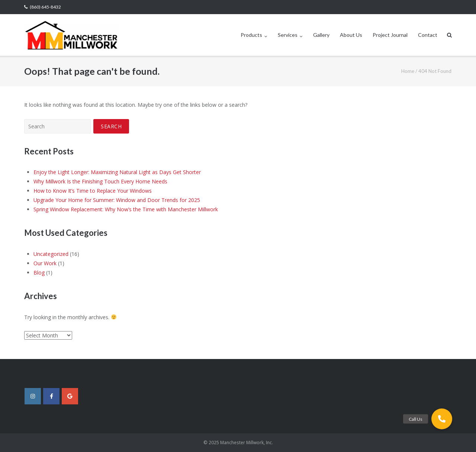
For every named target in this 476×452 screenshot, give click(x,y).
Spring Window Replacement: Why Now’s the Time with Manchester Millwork (126, 209)
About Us (351, 35)
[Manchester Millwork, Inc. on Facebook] (51, 396)
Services (288, 35)
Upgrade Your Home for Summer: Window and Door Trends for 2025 (117, 200)
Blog (39, 273)
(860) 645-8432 (45, 7)
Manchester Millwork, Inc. (247, 443)
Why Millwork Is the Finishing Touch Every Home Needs (100, 181)
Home (408, 71)
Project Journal (390, 35)
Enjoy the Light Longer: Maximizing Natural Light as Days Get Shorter (117, 172)
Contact (428, 35)
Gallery (321, 35)
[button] (442, 419)
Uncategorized (51, 254)
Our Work (45, 263)
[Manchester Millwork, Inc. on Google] (70, 396)
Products (251, 35)
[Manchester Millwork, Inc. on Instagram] (33, 396)
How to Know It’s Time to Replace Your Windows (93, 191)
